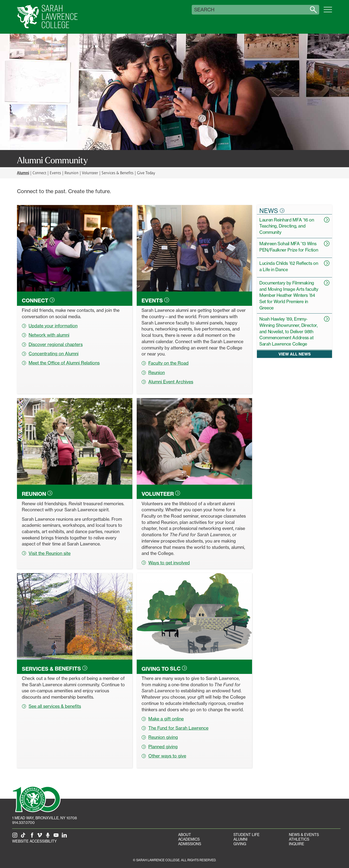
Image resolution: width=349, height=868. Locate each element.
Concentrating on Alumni (50, 354)
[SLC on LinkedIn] (65, 837)
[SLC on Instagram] (16, 837)
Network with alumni (46, 335)
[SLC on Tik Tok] (24, 837)
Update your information (50, 326)
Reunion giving (160, 737)
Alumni (240, 839)
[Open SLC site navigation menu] (328, 12)
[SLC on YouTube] (57, 837)
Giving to (164, 669)
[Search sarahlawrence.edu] (313, 10)
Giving (240, 844)
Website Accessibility (34, 841)
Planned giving (160, 747)
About (185, 835)
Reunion (71, 173)
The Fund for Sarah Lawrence (175, 728)
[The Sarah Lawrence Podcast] (49, 837)
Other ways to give (164, 756)
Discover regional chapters (52, 344)
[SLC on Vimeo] (40, 837)
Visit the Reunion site (46, 553)
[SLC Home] (47, 17)
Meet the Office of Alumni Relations (61, 363)
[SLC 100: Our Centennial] (36, 799)
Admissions (190, 844)
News (272, 211)
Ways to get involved (166, 563)
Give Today (146, 173)
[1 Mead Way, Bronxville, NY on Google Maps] (44, 818)
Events (55, 173)
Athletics (299, 839)
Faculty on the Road (165, 363)
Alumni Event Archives (167, 382)
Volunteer (90, 173)
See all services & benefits (51, 706)
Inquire (297, 844)
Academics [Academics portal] (189, 839)
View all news (295, 354)
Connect (39, 173)
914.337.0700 (23, 823)
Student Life (246, 835)
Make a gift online (163, 719)
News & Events (304, 835)
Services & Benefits (118, 173)
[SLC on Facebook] (32, 837)
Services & (55, 669)
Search (204, 10)
